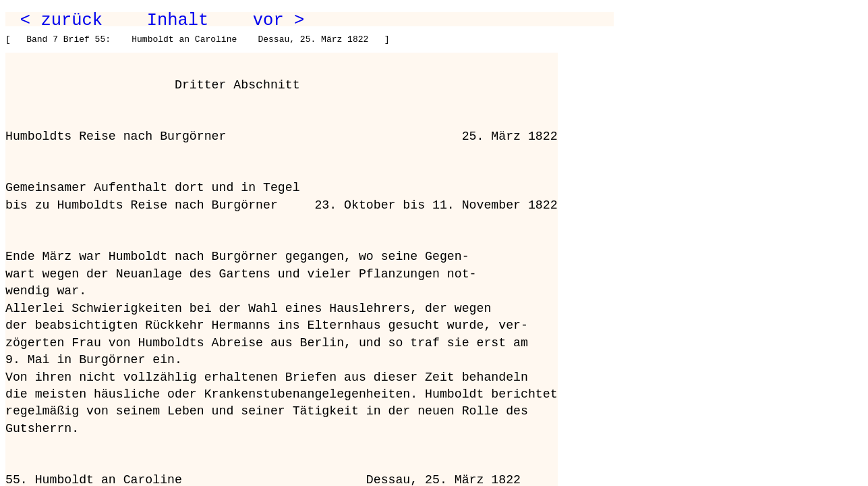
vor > (279, 20)
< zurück (61, 20)
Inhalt (178, 20)
